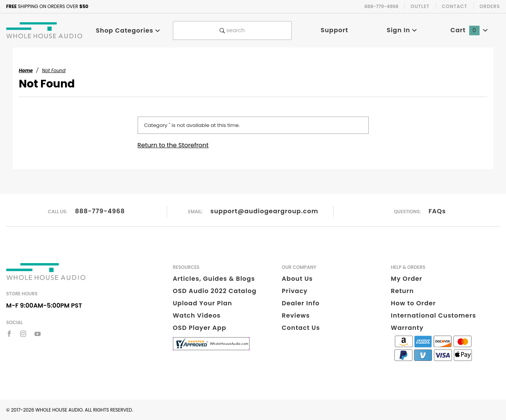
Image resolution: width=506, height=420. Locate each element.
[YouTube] (38, 334)
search (232, 30)
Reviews (296, 315)
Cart (469, 30)
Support (335, 30)
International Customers (434, 315)
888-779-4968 (100, 211)
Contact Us (301, 328)
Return (402, 291)
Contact (455, 6)
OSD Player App (200, 328)
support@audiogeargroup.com (264, 211)
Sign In (402, 30)
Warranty (407, 328)
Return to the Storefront (173, 145)
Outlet (420, 6)
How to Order (413, 303)
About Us (297, 279)
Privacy (295, 291)
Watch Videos (197, 315)
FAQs (437, 211)
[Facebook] (9, 334)
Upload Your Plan (203, 303)
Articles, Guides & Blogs (214, 279)
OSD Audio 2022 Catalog (215, 291)
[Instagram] (23, 334)
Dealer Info (301, 303)
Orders (490, 6)
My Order (407, 279)
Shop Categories (128, 30)
